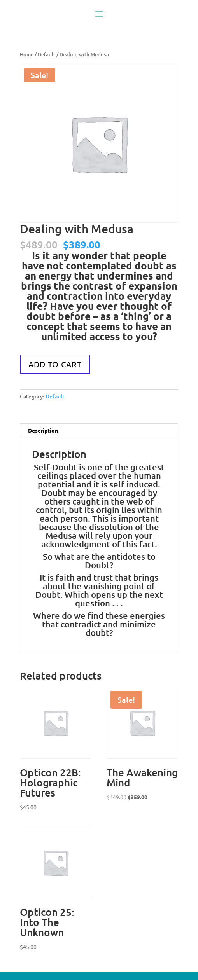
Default (46, 54)
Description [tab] (43, 430)
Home (27, 54)
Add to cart (55, 364)
